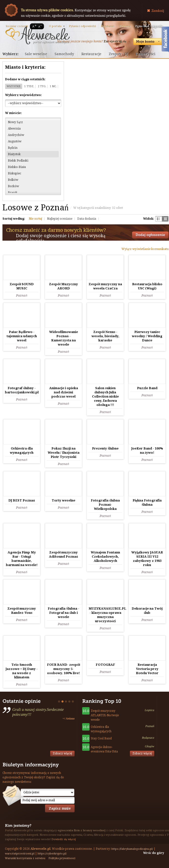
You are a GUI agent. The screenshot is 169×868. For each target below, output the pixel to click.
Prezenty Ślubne (105, 448)
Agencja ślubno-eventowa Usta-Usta (104, 749)
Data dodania (87, 219)
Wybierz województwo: (23, 95)
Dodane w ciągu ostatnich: (25, 79)
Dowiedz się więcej (64, 839)
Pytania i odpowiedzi (82, 26)
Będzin (13, 148)
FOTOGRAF (105, 665)
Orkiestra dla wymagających (101, 729)
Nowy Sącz (15, 122)
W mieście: (14, 113)
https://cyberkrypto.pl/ (52, 854)
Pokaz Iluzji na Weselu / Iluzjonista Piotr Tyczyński (64, 453)
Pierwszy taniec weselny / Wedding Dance (147, 336)
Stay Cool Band (101, 738)
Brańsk (13, 193)
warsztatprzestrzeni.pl (20, 854)
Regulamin (108, 26)
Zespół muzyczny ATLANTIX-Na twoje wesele (105, 715)
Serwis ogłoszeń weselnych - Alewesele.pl (38, 35)
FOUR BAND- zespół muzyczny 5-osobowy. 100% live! (64, 669)
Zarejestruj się (115, 41)
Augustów (15, 141)
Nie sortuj (35, 219)
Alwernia (14, 129)
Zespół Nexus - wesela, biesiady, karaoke (105, 336)
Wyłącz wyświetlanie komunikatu (145, 249)
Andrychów (16, 135)
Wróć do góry (154, 853)
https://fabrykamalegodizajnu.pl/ (132, 849)
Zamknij (158, 11)
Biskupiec (15, 173)
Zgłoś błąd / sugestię (149, 26)
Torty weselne (63, 500)
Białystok (14, 154)
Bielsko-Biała (17, 167)
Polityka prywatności (62, 858)
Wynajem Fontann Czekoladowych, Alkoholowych (105, 557)
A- (41, 26)
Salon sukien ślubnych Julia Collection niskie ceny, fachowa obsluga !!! (105, 396)
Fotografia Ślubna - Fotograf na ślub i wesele (63, 613)
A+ (33, 26)
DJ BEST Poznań (22, 500)
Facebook (165, 40)
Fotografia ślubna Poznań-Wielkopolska (105, 505)
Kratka (165, 219)
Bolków (13, 180)
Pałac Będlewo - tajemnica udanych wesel (22, 336)
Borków (13, 186)
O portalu (55, 26)
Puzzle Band (147, 388)
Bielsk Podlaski (18, 161)
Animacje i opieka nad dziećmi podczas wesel (64, 392)
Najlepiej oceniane (60, 219)
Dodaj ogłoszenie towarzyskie (150, 235)
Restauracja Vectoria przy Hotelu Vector (147, 669)
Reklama (125, 26)
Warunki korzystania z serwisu (25, 858)
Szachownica (159, 219)
